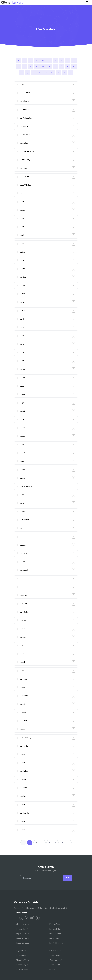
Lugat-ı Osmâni (21, 969)
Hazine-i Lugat (21, 929)
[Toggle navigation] (87, 2)
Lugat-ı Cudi (53, 938)
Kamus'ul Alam (54, 929)
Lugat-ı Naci (20, 951)
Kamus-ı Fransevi (22, 938)
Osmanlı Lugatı (21, 965)
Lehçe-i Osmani (55, 934)
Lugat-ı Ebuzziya (55, 943)
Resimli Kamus (54, 951)
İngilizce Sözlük (22, 934)
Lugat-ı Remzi (21, 955)
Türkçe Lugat (54, 965)
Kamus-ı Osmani (22, 943)
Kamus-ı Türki (54, 924)
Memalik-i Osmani (22, 960)
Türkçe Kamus (54, 955)
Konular (51, 969)
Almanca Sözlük (22, 924)
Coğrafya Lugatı (55, 960)
